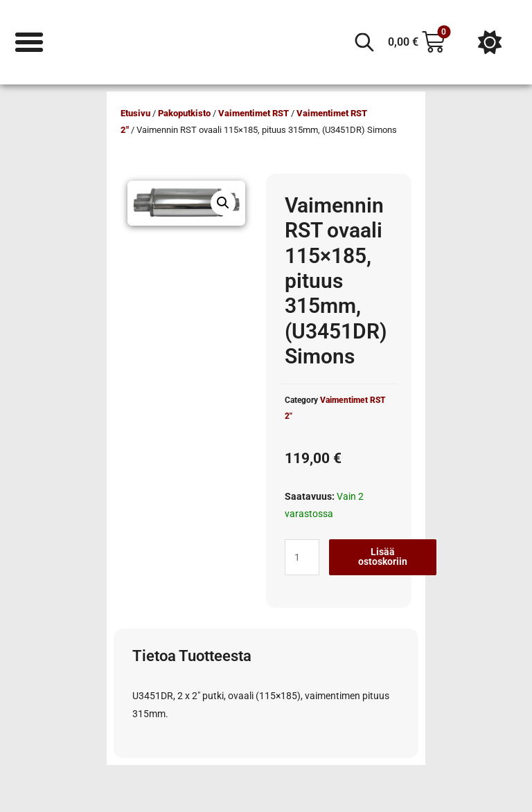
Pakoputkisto (184, 113)
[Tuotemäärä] (302, 557)
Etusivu (135, 113)
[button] (223, 203)
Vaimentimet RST (254, 113)
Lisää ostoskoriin (383, 557)
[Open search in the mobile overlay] (364, 42)
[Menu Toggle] (29, 42)
